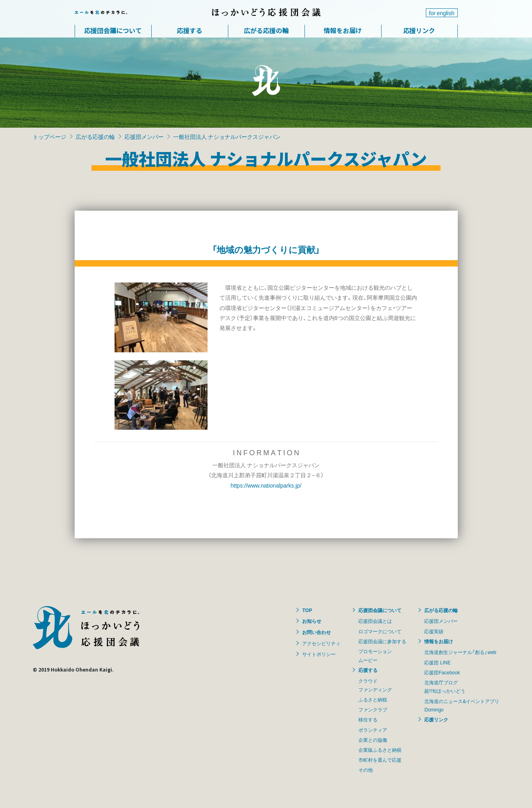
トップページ (49, 136)
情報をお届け (343, 30)
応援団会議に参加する (382, 641)
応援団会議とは (375, 621)
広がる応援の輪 (266, 30)
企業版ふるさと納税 (380, 750)
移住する (368, 719)
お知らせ (312, 621)
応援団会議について (113, 30)
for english (442, 13)
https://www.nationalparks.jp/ (266, 485)
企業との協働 (373, 740)
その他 (366, 770)
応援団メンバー (144, 136)
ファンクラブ (373, 709)
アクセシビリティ (321, 643)
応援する (190, 30)
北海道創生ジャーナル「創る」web (460, 652)
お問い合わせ (316, 632)
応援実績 (434, 631)
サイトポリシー (319, 654)
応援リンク (419, 30)
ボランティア (373, 730)
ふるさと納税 (373, 699)
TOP (307, 610)
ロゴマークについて (380, 631)
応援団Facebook (442, 672)
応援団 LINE (437, 662)
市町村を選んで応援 (380, 760)
